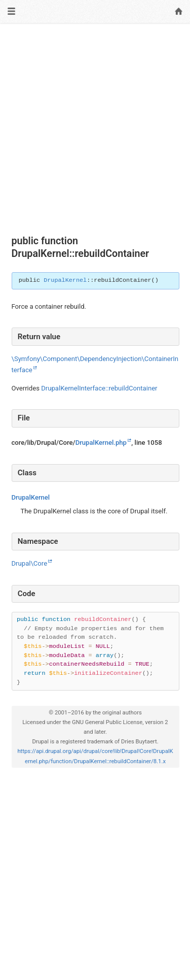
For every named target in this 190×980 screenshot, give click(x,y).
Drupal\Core (30, 563)
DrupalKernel (65, 280)
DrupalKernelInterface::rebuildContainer (99, 388)
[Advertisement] (95, 129)
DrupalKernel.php (101, 443)
